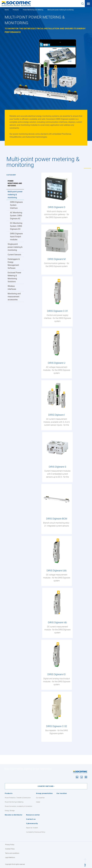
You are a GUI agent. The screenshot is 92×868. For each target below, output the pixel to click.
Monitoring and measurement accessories (14, 297)
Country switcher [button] (45, 786)
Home (7, 10)
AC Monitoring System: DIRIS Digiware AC (16, 216)
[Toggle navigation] (88, 4)
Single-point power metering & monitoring (15, 247)
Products (9, 793)
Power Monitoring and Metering (33, 10)
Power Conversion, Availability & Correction (19, 806)
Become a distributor (14, 815)
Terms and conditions (12, 853)
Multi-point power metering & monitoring (15, 195)
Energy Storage (10, 811)
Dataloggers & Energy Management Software (14, 264)
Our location (62, 793)
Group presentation (44, 793)
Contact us (31, 819)
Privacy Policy (10, 845)
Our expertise (40, 798)
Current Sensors (14, 255)
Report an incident (32, 828)
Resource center (33, 815)
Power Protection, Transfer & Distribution (18, 798)
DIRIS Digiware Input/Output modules (16, 237)
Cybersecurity (32, 823)
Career (38, 802)
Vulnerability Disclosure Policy (36, 832)
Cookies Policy (10, 849)
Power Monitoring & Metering (14, 802)
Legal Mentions (10, 857)
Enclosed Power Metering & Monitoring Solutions (14, 277)
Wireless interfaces (12, 288)
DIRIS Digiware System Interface (16, 205)
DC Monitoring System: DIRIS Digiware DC (16, 226)
